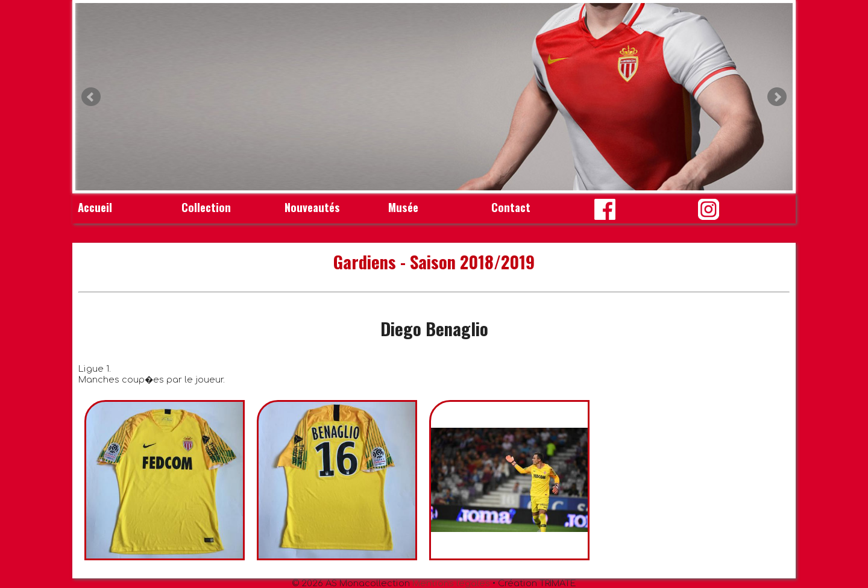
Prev (91, 97)
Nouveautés (312, 207)
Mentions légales (451, 583)
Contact (511, 207)
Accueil (95, 207)
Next (777, 97)
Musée (403, 207)
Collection (206, 207)
